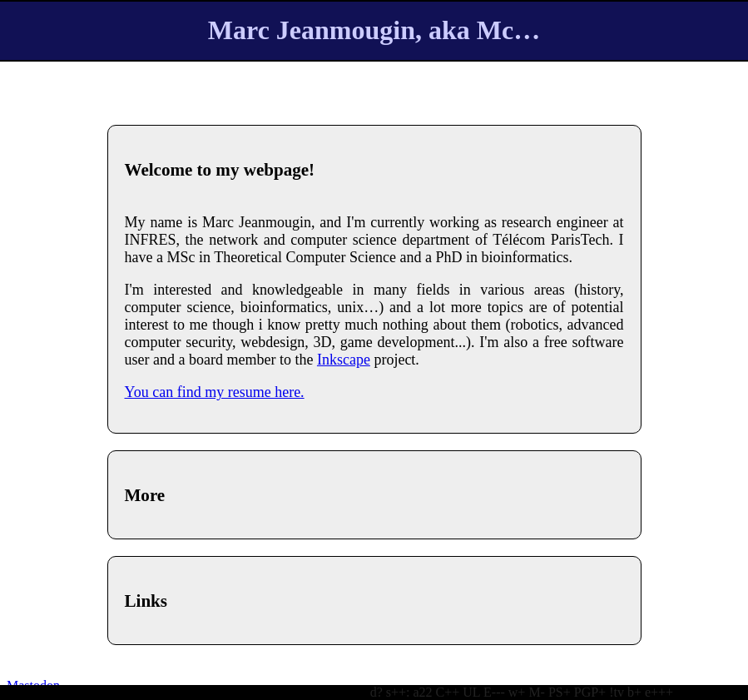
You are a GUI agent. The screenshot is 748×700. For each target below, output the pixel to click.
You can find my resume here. (215, 392)
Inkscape (344, 360)
